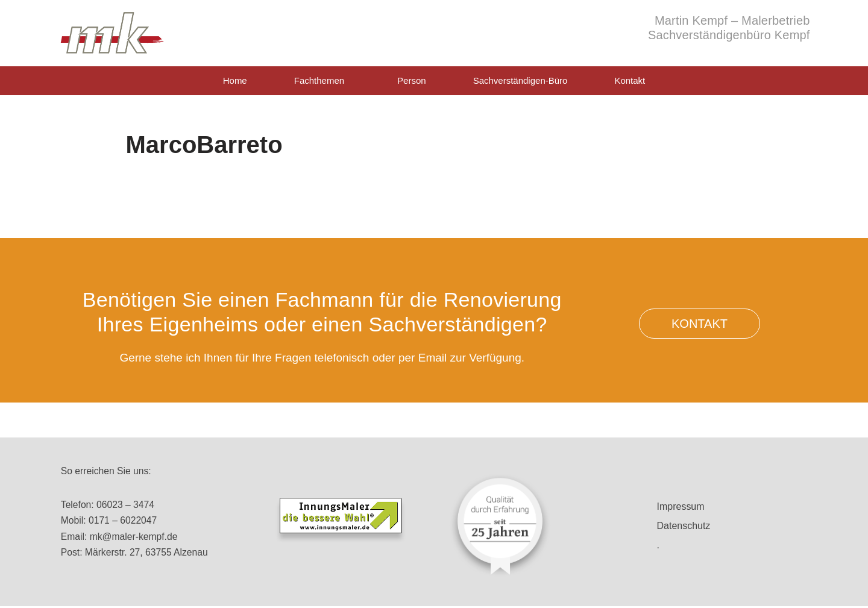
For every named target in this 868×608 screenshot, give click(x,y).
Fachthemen (322, 81)
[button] (700, 324)
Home (235, 80)
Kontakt (630, 80)
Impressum (681, 506)
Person (412, 80)
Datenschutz (684, 526)
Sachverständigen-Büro (520, 80)
